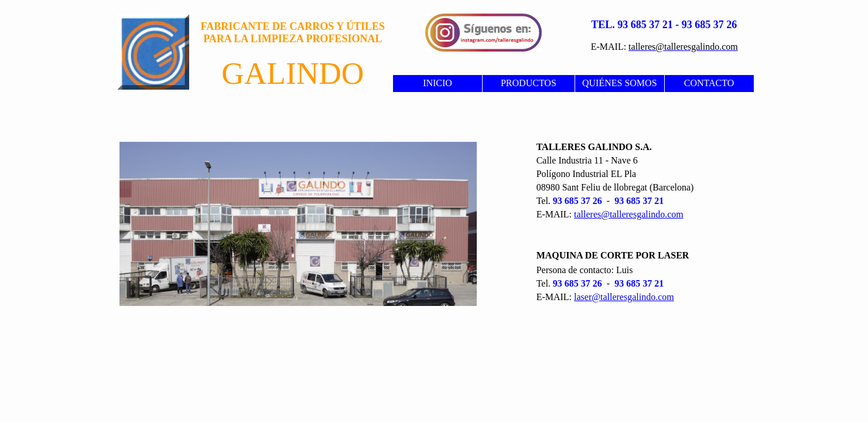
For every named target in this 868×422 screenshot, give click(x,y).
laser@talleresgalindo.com (624, 297)
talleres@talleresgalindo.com (629, 214)
